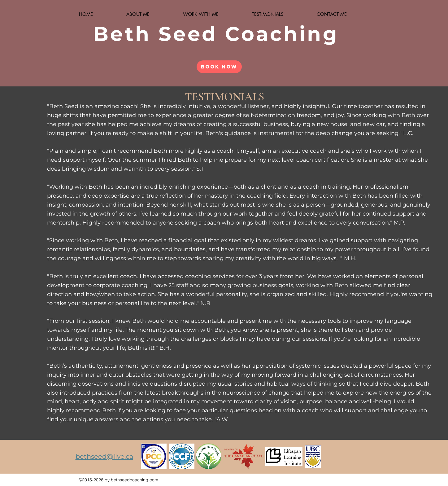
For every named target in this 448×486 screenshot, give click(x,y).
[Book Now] (219, 67)
